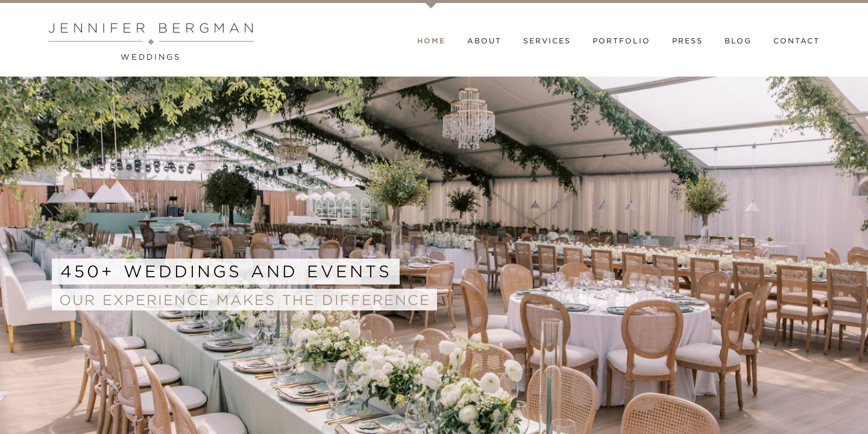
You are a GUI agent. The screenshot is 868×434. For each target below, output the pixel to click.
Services (547, 41)
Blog (738, 41)
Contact (797, 41)
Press (687, 41)
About (484, 41)
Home (431, 41)
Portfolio (621, 41)
